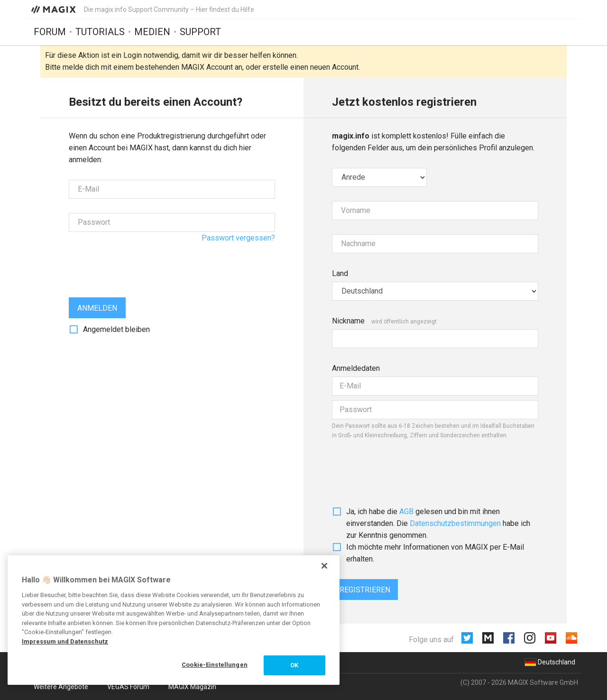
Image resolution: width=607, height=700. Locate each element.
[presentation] (141, 265)
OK (294, 665)
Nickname (348, 321)
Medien (152, 32)
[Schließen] (324, 566)
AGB (406, 511)
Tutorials (100, 32)
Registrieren (365, 590)
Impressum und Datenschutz (65, 641)
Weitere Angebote (61, 687)
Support (200, 32)
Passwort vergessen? (238, 238)
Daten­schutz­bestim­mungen (455, 523)
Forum (50, 32)
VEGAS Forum (128, 687)
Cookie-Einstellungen (215, 665)
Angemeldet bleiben (116, 329)
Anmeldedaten (356, 368)
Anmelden (97, 308)
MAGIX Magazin (192, 687)
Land (340, 273)
